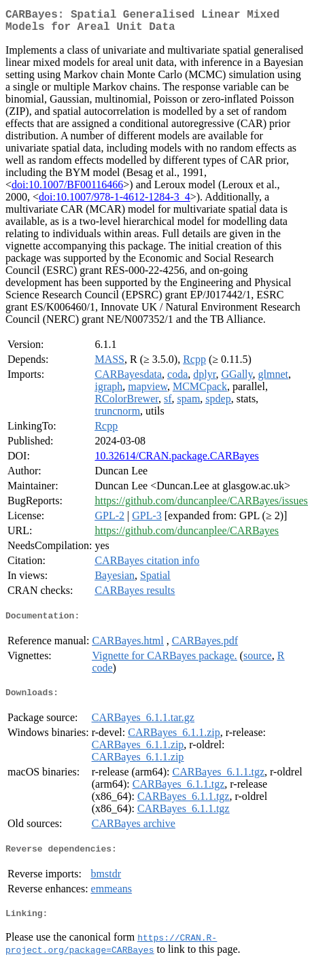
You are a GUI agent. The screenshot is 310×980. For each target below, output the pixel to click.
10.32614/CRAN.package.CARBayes (176, 461)
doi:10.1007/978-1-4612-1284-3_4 (115, 202)
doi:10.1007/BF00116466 (67, 190)
